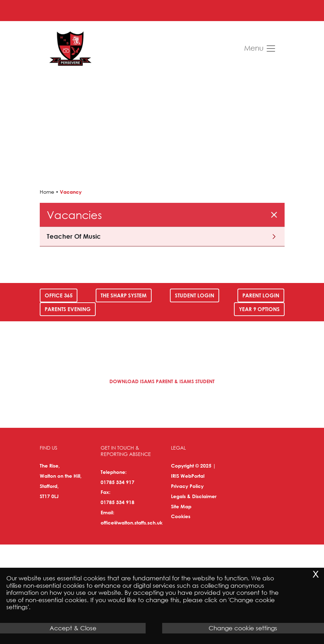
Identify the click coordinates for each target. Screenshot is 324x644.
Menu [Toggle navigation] (260, 49)
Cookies (181, 516)
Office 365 (59, 295)
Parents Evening (68, 309)
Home (47, 192)
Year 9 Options (259, 309)
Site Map (181, 506)
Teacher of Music (74, 236)
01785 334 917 (117, 482)
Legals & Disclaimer (194, 496)
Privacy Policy (187, 486)
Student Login (195, 295)
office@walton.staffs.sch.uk (132, 523)
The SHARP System (124, 295)
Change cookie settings (243, 628)
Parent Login (261, 295)
